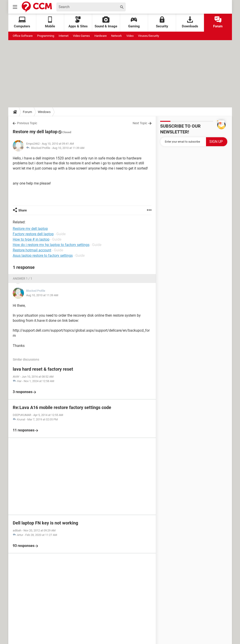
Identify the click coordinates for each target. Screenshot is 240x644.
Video (130, 36)
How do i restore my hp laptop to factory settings (51, 245)
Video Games (81, 36)
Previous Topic (27, 123)
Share (23, 210)
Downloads (190, 22)
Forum (218, 22)
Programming (46, 36)
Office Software (23, 36)
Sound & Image (106, 22)
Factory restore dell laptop (33, 234)
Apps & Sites (78, 22)
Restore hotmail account (32, 250)
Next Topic (140, 123)
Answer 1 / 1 (22, 278)
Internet (64, 36)
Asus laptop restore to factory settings (43, 256)
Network (117, 36)
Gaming (134, 22)
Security (162, 22)
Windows (44, 112)
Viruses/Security (149, 36)
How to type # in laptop (31, 239)
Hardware (101, 36)
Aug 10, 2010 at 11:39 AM (68, 148)
